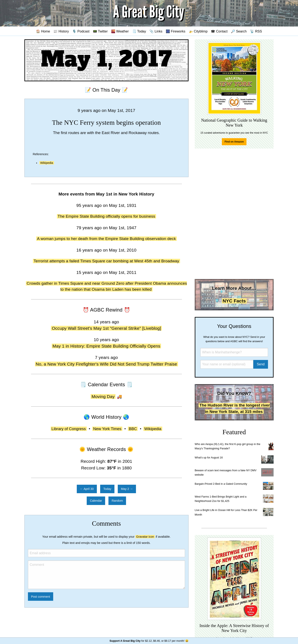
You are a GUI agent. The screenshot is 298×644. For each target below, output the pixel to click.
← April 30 (87, 489)
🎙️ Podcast (81, 31)
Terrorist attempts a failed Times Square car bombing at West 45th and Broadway (106, 261)
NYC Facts (234, 301)
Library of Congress (69, 429)
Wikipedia (47, 163)
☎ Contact (219, 31)
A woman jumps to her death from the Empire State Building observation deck (106, 239)
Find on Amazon (234, 142)
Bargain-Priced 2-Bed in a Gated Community (221, 484)
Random (117, 501)
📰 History (61, 31)
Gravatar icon (145, 537)
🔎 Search (239, 31)
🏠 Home (43, 31)
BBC (133, 429)
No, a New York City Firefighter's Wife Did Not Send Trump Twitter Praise (106, 364)
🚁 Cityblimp (198, 31)
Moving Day (103, 396)
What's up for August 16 (209, 458)
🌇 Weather (120, 31)
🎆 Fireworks (175, 31)
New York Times (107, 429)
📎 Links (156, 31)
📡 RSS (256, 31)
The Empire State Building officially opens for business (106, 216)
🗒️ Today (139, 31)
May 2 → (127, 489)
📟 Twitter (100, 31)
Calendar (96, 501)
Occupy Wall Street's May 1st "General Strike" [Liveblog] (106, 328)
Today (107, 489)
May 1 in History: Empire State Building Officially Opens (106, 346)
